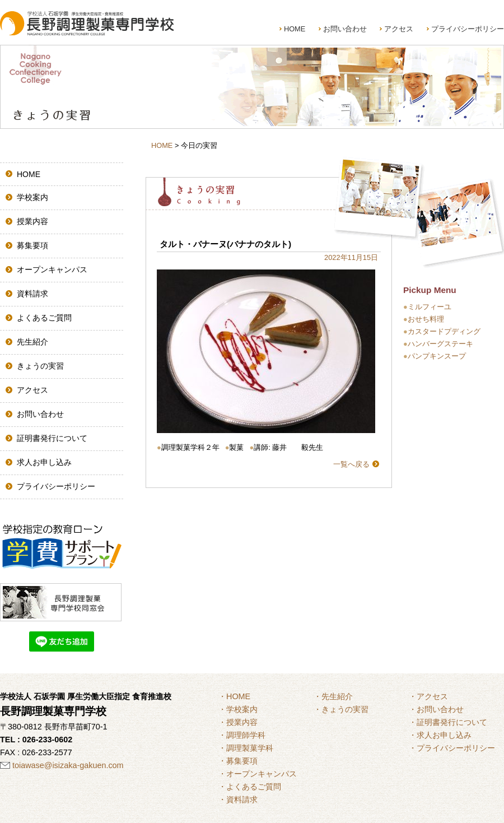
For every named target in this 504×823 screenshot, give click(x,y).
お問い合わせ (345, 29)
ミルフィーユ (430, 307)
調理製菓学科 (250, 748)
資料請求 (32, 294)
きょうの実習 (40, 366)
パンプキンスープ (437, 356)
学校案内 (32, 197)
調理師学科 (246, 735)
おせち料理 (426, 319)
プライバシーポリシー (468, 29)
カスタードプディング (444, 331)
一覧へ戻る (351, 464)
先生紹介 (32, 342)
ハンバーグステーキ (440, 344)
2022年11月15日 (351, 257)
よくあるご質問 (44, 318)
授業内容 (32, 221)
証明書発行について (52, 438)
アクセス (399, 29)
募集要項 (32, 245)
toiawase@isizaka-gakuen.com (68, 765)
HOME (295, 29)
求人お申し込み (44, 462)
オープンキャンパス (52, 269)
